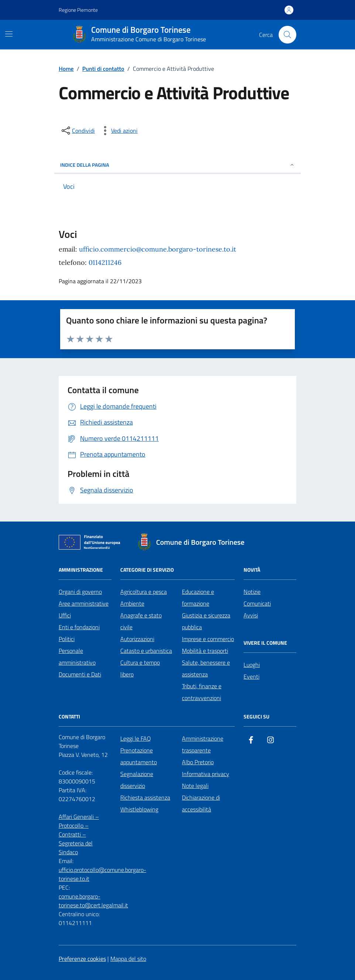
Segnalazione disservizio (137, 780)
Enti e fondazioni (79, 627)
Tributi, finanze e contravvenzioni (202, 692)
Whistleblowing (139, 809)
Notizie (252, 592)
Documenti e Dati (80, 674)
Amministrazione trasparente (203, 744)
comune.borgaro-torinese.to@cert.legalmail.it (93, 901)
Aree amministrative (84, 603)
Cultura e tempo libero (140, 668)
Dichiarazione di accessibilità (201, 803)
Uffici (65, 615)
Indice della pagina (177, 165)
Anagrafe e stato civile (141, 621)
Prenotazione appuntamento (139, 756)
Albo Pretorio (198, 762)
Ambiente (132, 603)
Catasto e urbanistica (146, 651)
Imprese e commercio (208, 639)
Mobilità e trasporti (205, 651)
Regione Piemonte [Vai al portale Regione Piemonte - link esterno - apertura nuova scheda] (78, 10)
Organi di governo (80, 592)
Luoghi (252, 665)
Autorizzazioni (137, 639)
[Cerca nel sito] (287, 35)
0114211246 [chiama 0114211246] (105, 262)
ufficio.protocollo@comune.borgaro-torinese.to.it (102, 874)
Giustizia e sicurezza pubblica (206, 621)
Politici (67, 639)
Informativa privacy (206, 774)
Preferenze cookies (82, 959)
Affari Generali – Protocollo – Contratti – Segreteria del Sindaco (79, 834)
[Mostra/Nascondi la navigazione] (9, 34)
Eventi (251, 676)
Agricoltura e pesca (144, 592)
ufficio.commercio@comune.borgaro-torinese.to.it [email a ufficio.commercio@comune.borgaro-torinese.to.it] (158, 249)
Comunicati (257, 603)
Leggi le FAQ (136, 738)
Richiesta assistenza (145, 797)
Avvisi (251, 615)
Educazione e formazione (198, 598)
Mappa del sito (128, 959)
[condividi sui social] (77, 131)
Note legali (195, 786)
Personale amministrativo (77, 657)
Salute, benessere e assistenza (206, 668)
